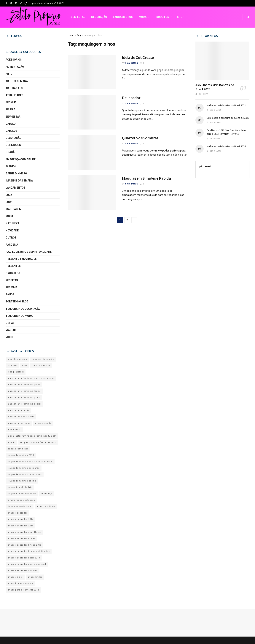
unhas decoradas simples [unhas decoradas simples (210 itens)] (23, 570)
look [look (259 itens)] (25, 366)
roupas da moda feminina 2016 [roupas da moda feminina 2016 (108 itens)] (38, 442)
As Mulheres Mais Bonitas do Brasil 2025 (215, 87)
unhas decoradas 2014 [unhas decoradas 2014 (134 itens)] (20, 519)
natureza (12, 223)
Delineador (131, 98)
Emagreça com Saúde (21, 159)
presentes (13, 266)
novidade (12, 231)
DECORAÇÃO (43, 17)
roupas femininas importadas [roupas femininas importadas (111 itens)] (25, 475)
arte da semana (17, 81)
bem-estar (13, 117)
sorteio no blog (17, 302)
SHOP (125, 17)
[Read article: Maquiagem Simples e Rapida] (92, 193)
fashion (11, 166)
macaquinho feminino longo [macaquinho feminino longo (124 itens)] (24, 391)
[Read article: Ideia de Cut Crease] (92, 72)
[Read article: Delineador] (92, 112)
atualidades (14, 95)
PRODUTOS (106, 17)
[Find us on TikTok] (26, 3)
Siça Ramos (132, 63)
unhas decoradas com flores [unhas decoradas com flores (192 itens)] (24, 532)
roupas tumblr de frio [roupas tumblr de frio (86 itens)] (20, 487)
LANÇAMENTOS (67, 17)
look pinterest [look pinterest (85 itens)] (16, 372)
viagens (11, 330)
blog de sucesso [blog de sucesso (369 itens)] (17, 359)
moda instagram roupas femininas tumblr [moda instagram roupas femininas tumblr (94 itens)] (32, 436)
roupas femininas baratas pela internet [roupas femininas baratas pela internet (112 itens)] (30, 462)
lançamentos (15, 188)
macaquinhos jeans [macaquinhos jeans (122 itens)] (19, 423)
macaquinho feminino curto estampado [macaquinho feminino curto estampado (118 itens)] (31, 378)
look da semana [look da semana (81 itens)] (41, 366)
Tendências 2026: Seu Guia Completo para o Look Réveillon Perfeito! (226, 132)
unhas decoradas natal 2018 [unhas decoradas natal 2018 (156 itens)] (24, 558)
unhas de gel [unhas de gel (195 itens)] (15, 577)
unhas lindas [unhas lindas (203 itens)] (35, 577)
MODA (87, 17)
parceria (12, 245)
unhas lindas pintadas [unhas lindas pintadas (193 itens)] (20, 583)
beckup (11, 102)
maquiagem (14, 209)
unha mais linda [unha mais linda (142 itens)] (46, 506)
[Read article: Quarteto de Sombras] (92, 152)
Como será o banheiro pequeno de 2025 (228, 118)
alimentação (15, 67)
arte (9, 74)
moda (9, 216)
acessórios (14, 60)
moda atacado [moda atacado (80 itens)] (43, 423)
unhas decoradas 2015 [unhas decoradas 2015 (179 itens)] (20, 526)
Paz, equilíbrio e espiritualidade (29, 252)
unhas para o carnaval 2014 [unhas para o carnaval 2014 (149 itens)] (23, 590)
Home (71, 35)
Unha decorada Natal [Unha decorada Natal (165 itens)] (20, 506)
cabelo (11, 124)
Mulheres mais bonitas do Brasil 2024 (226, 146)
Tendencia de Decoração (23, 309)
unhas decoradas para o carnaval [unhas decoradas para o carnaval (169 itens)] (27, 564)
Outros (11, 238)
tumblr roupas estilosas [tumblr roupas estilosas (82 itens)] (21, 500)
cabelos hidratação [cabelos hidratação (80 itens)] (43, 359)
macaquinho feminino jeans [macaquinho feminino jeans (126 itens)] (24, 385)
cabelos (11, 131)
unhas (10, 323)
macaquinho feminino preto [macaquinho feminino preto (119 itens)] (24, 398)
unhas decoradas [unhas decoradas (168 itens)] (17, 513)
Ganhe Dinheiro (16, 173)
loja (9, 195)
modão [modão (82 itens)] (11, 442)
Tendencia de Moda (19, 316)
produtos (13, 273)
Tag (79, 35)
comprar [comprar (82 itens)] (12, 366)
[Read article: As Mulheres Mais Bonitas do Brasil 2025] (222, 61)
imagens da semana (19, 181)
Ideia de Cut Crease (138, 57)
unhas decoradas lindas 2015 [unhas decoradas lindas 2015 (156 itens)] (24, 545)
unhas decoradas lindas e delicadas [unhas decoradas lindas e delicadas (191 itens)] (29, 551)
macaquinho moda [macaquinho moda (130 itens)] (18, 410)
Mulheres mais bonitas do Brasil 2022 (226, 105)
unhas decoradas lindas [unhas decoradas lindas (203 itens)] (21, 538)
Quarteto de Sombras (140, 138)
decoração (13, 138)
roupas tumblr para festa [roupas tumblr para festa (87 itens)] (22, 494)
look (9, 202)
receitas (12, 280)
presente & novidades (21, 259)
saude (10, 294)
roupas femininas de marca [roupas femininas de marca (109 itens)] (24, 468)
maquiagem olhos (93, 35)
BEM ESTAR (22, 17)
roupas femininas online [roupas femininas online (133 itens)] (22, 481)
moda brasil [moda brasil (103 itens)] (14, 430)
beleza (10, 109)
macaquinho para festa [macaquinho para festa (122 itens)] (21, 417)
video (9, 337)
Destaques (13, 145)
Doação (11, 152)
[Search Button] (248, 17)
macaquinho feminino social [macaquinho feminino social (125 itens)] (24, 404)
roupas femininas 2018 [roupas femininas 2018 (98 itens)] (21, 455)
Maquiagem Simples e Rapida (146, 178)
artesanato (14, 88)
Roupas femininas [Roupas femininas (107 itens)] (18, 449)
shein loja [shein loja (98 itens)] (47, 494)
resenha (11, 287)
